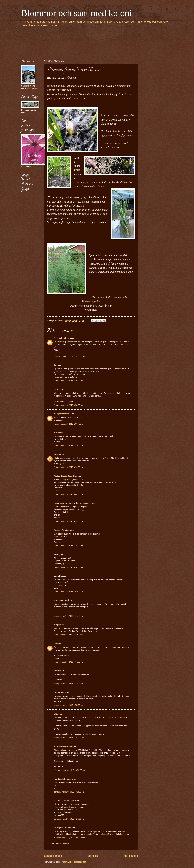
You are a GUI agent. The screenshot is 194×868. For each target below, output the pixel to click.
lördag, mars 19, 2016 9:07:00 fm (68, 616)
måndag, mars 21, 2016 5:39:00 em (69, 838)
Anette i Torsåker (62, 530)
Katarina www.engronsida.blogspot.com (73, 503)
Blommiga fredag (91, 302)
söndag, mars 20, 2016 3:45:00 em (69, 792)
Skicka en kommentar (60, 843)
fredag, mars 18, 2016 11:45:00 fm (69, 446)
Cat (56, 365)
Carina (57, 390)
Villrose (57, 671)
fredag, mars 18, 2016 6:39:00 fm (68, 381)
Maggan (58, 625)
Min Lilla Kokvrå (61, 600)
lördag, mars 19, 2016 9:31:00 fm (68, 635)
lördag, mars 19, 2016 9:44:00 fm (68, 662)
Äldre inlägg (131, 856)
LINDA (57, 644)
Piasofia (58, 454)
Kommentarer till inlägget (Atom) (73, 862)
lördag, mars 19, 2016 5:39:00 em (69, 705)
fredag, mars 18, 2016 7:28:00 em (69, 546)
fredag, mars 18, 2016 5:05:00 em (69, 521)
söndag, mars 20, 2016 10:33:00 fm (69, 770)
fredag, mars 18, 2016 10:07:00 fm (69, 424)
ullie (56, 714)
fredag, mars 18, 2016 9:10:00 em (69, 567)
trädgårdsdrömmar (63, 414)
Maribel (57, 433)
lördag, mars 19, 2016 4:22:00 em (69, 684)
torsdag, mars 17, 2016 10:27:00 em (70, 356)
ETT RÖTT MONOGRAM (65, 801)
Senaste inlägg (53, 856)
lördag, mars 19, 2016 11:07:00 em (69, 738)
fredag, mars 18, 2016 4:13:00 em (69, 467)
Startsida (93, 856)
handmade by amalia (64, 779)
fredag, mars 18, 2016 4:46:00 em (69, 494)
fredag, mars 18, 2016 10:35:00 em (69, 592)
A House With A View (64, 746)
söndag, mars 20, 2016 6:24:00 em (69, 819)
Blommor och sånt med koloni (77, 13)
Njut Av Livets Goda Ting (65, 476)
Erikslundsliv (60, 692)
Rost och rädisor (62, 338)
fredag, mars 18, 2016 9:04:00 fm (68, 405)
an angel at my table (63, 828)
